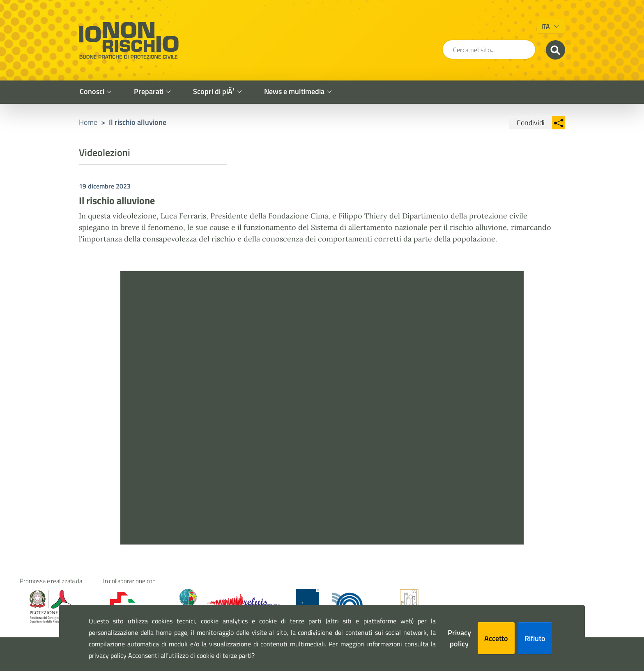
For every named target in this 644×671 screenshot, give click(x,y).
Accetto (496, 638)
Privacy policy (459, 638)
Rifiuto (535, 638)
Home (88, 122)
